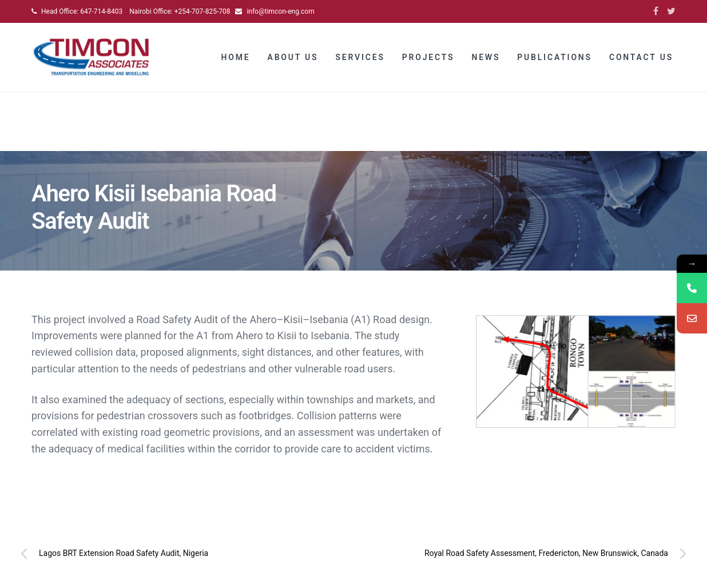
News (486, 57)
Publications (555, 57)
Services (360, 57)
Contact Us (641, 57)
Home (236, 57)
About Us (293, 57)
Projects (428, 57)
